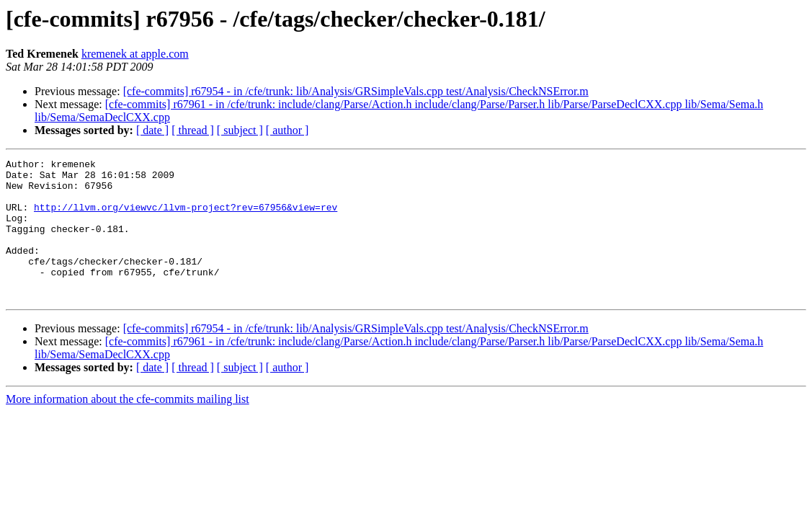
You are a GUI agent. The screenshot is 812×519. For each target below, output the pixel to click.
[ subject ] (240, 130)
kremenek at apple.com (135, 54)
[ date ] (152, 130)
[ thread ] (193, 130)
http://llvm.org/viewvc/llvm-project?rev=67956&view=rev (186, 218)
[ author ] (287, 130)
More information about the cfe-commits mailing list (128, 427)
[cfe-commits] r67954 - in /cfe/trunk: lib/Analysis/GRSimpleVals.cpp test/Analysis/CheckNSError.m (356, 91)
